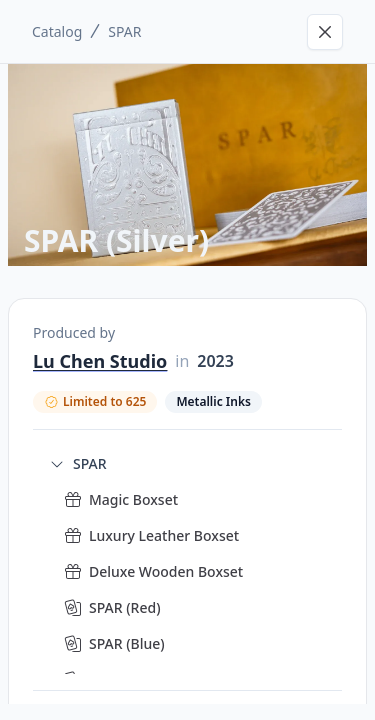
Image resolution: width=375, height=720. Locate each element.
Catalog (57, 31)
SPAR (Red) (125, 607)
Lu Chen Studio (100, 361)
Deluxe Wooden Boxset (166, 571)
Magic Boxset (133, 499)
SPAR (124, 31)
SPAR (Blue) (127, 643)
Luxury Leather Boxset (164, 535)
